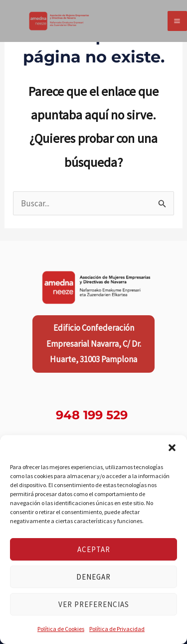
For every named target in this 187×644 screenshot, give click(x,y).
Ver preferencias (94, 604)
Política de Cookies (61, 629)
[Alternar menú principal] (178, 21)
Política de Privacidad (117, 629)
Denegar (93, 577)
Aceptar (94, 549)
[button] (172, 448)
